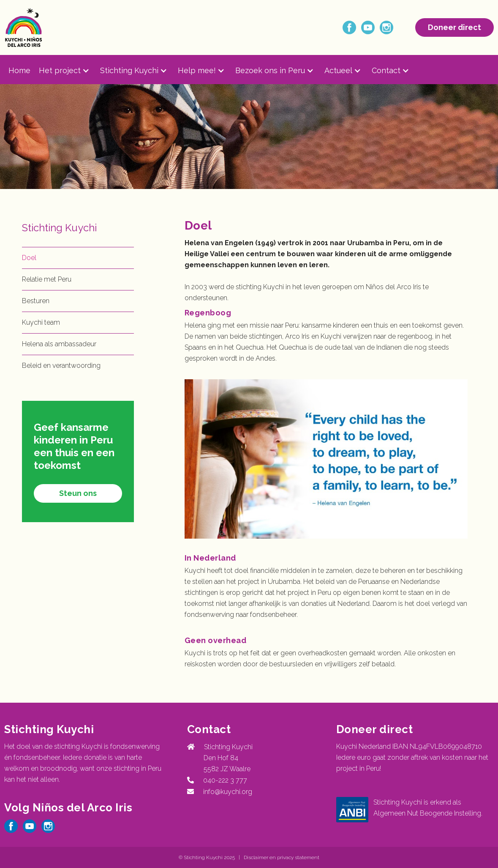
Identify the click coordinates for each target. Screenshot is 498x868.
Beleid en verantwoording (61, 366)
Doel (29, 258)
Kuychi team (41, 322)
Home (19, 70)
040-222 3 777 (223, 780)
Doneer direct (454, 27)
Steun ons (78, 493)
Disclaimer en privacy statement (282, 857)
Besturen (36, 301)
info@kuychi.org (228, 792)
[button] (69, 71)
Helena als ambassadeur (59, 344)
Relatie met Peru (47, 279)
